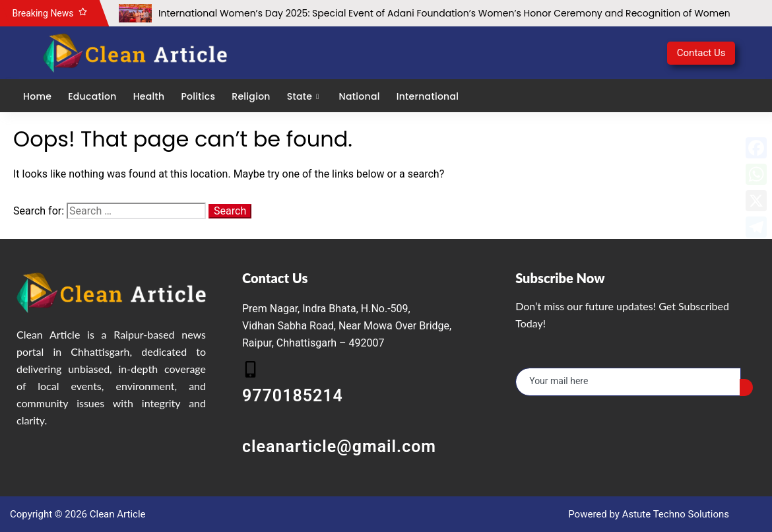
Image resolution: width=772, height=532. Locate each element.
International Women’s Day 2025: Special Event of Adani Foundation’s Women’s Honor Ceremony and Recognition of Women (444, 13)
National (360, 96)
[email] (628, 382)
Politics (198, 96)
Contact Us (701, 53)
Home (37, 96)
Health (149, 96)
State (305, 96)
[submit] (746, 387)
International (428, 96)
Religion (251, 96)
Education (92, 96)
